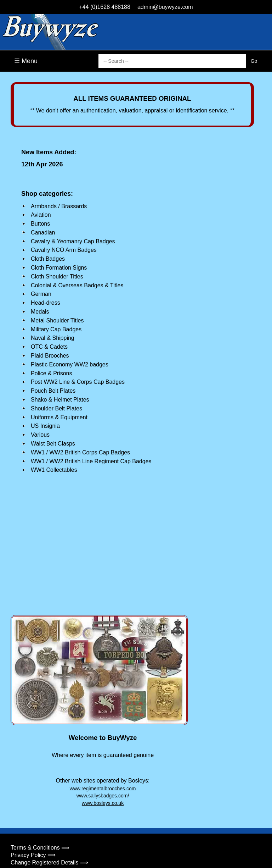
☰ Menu (26, 61)
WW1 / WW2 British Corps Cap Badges (80, 452)
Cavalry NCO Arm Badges (64, 250)
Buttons (40, 224)
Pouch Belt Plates (53, 391)
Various (40, 435)
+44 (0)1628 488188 (105, 7)
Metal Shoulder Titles (57, 320)
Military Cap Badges (56, 329)
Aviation (41, 215)
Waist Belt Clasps (53, 444)
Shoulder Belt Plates (56, 408)
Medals (40, 312)
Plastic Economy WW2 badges (70, 364)
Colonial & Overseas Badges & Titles (77, 285)
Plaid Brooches (50, 356)
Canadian (43, 233)
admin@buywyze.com (165, 7)
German (41, 294)
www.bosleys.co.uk (103, 803)
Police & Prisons (52, 373)
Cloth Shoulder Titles (57, 277)
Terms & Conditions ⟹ (40, 848)
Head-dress (46, 303)
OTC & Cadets (49, 347)
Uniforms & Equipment (59, 417)
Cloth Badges (48, 259)
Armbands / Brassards (59, 206)
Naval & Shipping (53, 338)
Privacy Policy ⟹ (33, 855)
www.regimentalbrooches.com (103, 789)
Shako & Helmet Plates (60, 400)
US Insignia (45, 426)
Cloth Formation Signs (59, 268)
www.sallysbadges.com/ (103, 796)
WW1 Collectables (54, 470)
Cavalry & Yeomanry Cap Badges (73, 241)
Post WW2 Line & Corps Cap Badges (78, 382)
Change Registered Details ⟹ (49, 863)
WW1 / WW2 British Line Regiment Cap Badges (91, 461)
